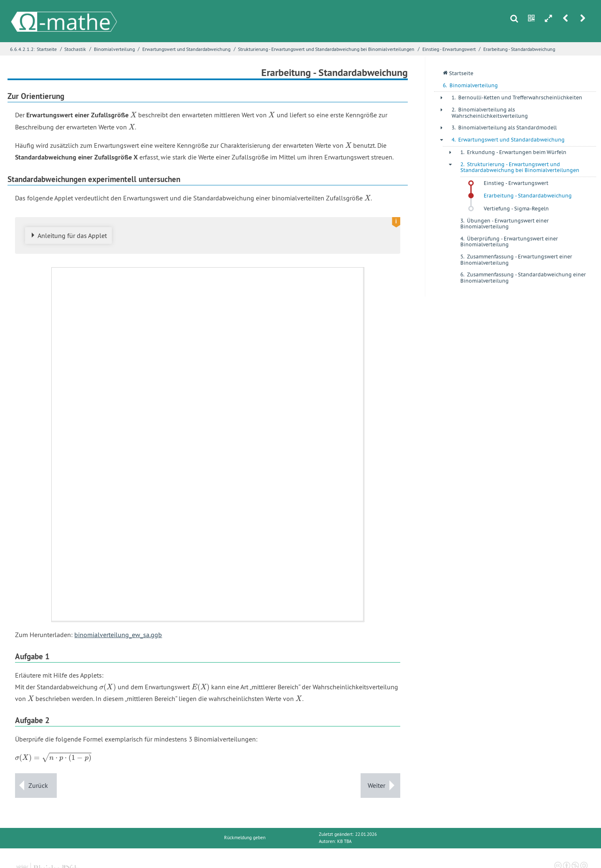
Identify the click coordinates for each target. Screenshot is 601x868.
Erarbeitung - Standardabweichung (519, 49)
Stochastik (75, 49)
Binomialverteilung (114, 49)
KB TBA (344, 841)
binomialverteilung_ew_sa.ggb (118, 635)
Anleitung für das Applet (72, 235)
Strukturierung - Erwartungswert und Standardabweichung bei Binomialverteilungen (326, 49)
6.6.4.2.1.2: (23, 49)
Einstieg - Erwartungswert (449, 49)
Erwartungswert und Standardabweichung (186, 49)
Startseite (47, 49)
